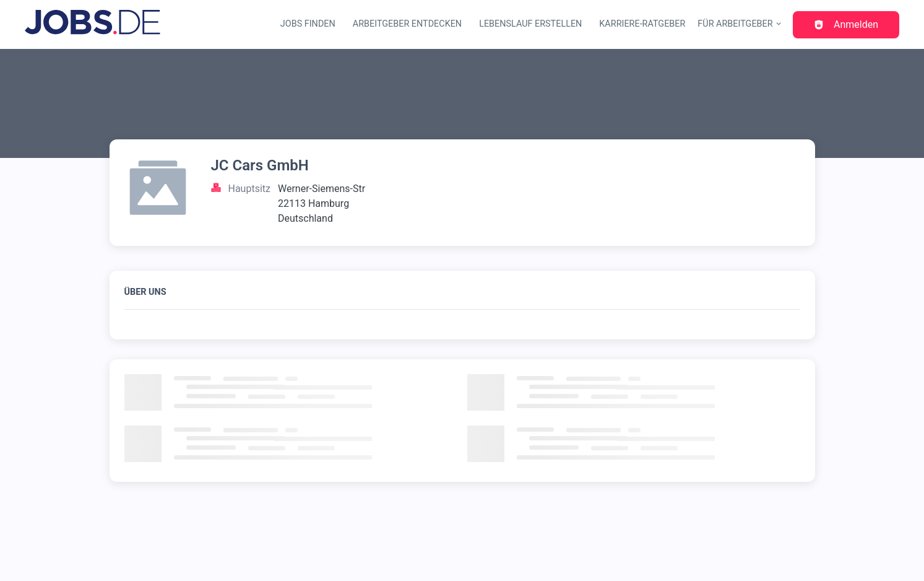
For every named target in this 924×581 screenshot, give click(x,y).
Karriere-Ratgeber (642, 24)
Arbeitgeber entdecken (407, 24)
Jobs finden (308, 24)
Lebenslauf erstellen (530, 24)
